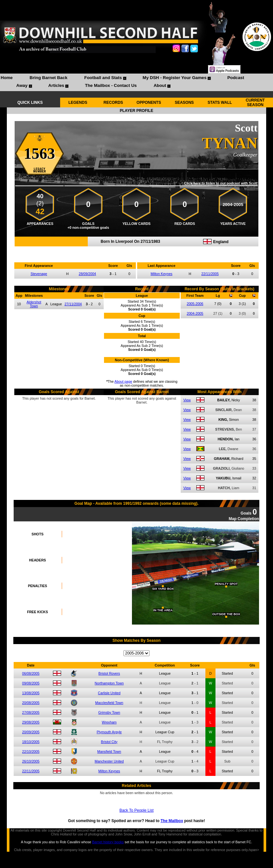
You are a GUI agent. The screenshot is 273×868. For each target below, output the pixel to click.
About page (123, 381)
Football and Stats (103, 78)
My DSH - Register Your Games (175, 78)
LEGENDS (78, 103)
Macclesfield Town (109, 703)
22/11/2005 (210, 274)
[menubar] (136, 82)
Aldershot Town (34, 304)
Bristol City (109, 742)
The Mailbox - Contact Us (111, 85)
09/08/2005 (31, 683)
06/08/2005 (31, 673)
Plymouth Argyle (109, 732)
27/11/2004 (73, 304)
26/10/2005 (31, 761)
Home (7, 78)
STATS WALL (220, 103)
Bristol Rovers (109, 673)
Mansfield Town (109, 751)
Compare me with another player (136, 250)
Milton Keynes (161, 274)
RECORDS (113, 103)
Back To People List (136, 810)
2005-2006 (195, 304)
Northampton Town (109, 683)
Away (22, 85)
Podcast (236, 78)
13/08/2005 (31, 693)
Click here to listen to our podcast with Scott (221, 183)
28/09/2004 (87, 274)
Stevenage (39, 274)
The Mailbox (172, 821)
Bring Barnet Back (48, 78)
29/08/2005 (31, 722)
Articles (56, 85)
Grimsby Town (109, 712)
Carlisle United (109, 693)
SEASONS (184, 103)
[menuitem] (7, 78)
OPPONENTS (149, 103)
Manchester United (109, 761)
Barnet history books (108, 842)
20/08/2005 (31, 703)
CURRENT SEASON (255, 103)
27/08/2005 (31, 712)
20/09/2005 (31, 732)
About (160, 85)
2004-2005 (195, 313)
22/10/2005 (31, 751)
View (187, 400)
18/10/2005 (31, 742)
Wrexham (109, 722)
